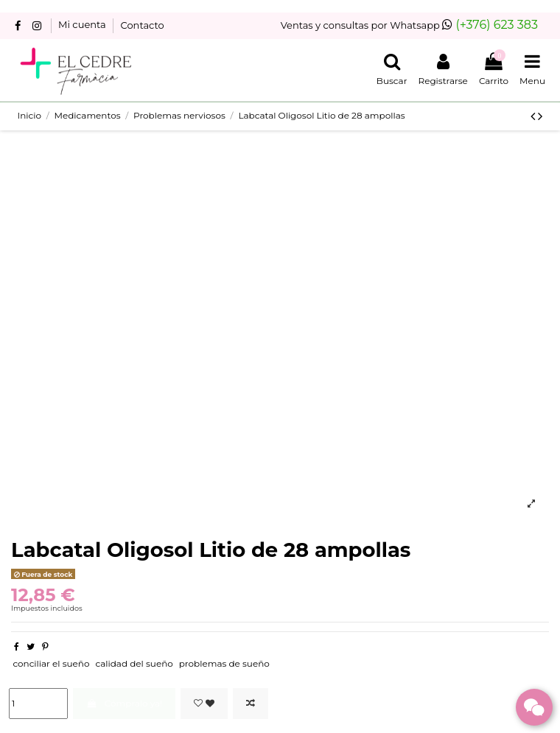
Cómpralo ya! (124, 703)
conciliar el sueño (51, 663)
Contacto (143, 25)
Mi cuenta (83, 25)
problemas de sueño (224, 663)
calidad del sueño (134, 663)
